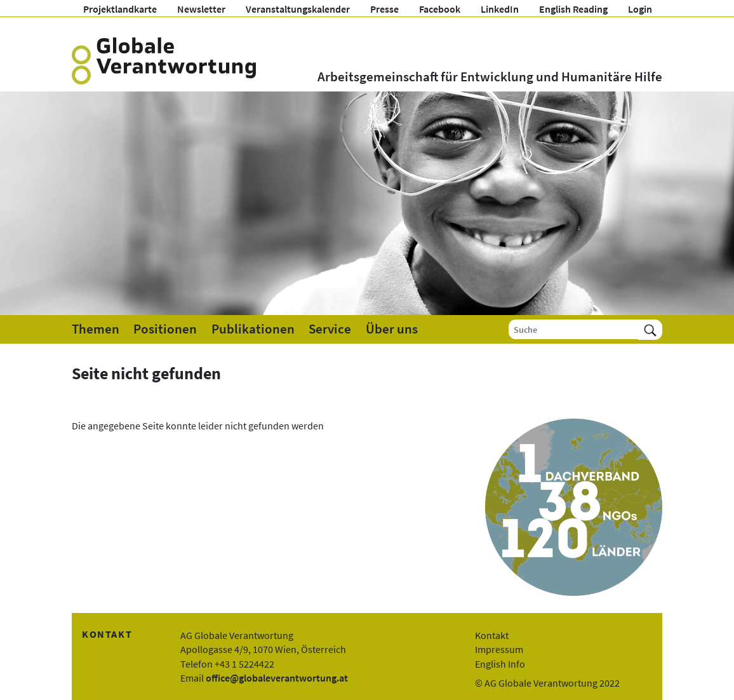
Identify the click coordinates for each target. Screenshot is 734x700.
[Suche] (574, 329)
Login (640, 9)
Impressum (499, 649)
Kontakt (492, 635)
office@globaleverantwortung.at (277, 678)
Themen (96, 329)
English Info (500, 664)
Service (330, 329)
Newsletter (201, 9)
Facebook (440, 9)
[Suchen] (650, 329)
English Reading (573, 9)
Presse (384, 9)
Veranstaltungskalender (298, 9)
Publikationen (253, 329)
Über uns (392, 329)
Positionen (165, 329)
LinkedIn (500, 9)
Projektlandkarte (120, 9)
